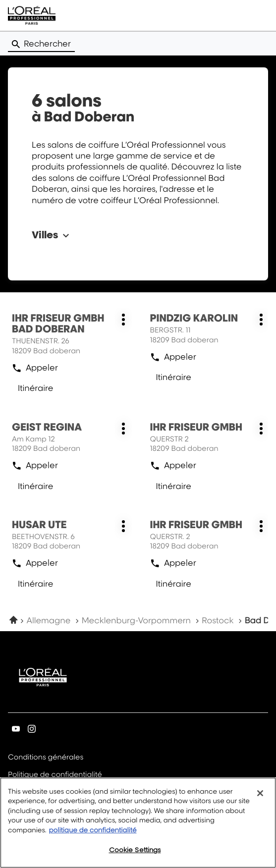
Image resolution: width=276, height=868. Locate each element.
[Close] (260, 800)
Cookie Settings (135, 857)
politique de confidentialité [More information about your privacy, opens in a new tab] (92, 837)
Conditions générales (46, 758)
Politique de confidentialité (55, 775)
